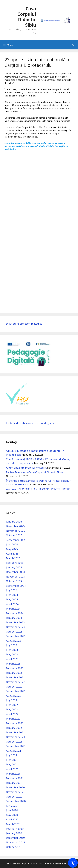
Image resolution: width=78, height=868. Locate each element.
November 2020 (16, 792)
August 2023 (14, 641)
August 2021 (14, 751)
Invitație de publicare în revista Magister (30, 423)
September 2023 (16, 636)
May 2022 (12, 709)
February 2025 (15, 563)
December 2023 (15, 622)
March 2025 (13, 558)
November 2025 (16, 531)
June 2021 (12, 760)
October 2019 (14, 847)
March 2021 (13, 774)
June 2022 (12, 705)
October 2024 (14, 581)
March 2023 (13, 664)
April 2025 (12, 554)
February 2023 (15, 668)
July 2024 (12, 590)
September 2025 (16, 540)
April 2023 (12, 659)
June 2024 (12, 595)
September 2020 (16, 801)
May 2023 (12, 654)
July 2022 (12, 700)
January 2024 (14, 618)
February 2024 (15, 613)
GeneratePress (63, 863)
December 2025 (15, 526)
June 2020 (12, 810)
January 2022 (14, 728)
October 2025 (14, 535)
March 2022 (13, 719)
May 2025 (12, 549)
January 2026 (14, 522)
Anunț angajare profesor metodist (26, 468)
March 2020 (13, 824)
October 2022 (14, 687)
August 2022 (14, 696)
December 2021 (15, 732)
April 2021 (12, 769)
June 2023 (12, 650)
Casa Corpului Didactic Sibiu (27, 17)
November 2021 (16, 737)
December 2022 (15, 677)
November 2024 (16, 577)
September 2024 (16, 586)
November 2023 (16, 627)
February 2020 (15, 829)
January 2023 (14, 673)
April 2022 (12, 714)
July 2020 (12, 806)
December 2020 (15, 787)
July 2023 (12, 645)
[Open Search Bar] (74, 45)
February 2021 (15, 778)
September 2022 (16, 691)
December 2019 (15, 838)
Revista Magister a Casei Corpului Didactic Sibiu (34, 472)
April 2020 (12, 819)
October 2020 (14, 797)
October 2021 (14, 742)
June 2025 (12, 544)
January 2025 (14, 567)
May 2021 (12, 764)
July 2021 (12, 755)
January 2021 (14, 783)
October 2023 (14, 632)
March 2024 (13, 609)
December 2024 (15, 572)
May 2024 (12, 599)
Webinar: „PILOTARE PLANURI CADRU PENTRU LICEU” (38, 489)
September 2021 (16, 746)
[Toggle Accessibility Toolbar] (73, 863)
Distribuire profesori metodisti (24, 324)
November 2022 (16, 682)
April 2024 (12, 604)
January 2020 (14, 833)
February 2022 (15, 723)
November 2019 (16, 842)
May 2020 (12, 815)
